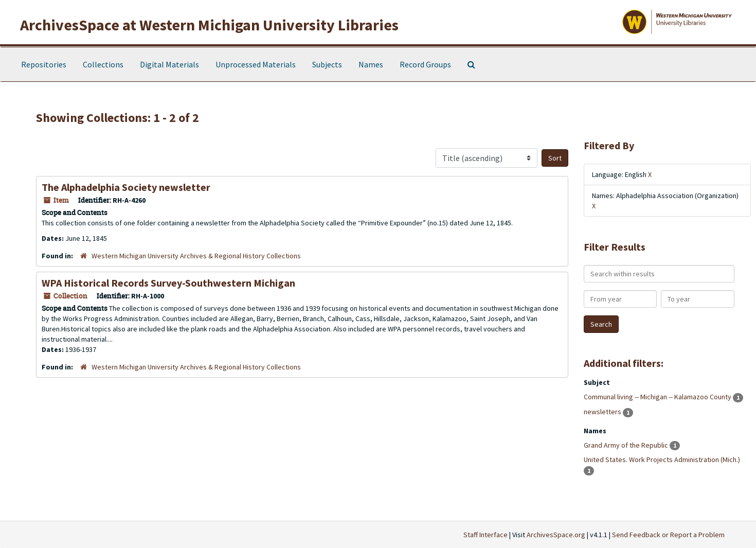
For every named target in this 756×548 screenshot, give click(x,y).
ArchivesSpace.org (556, 535)
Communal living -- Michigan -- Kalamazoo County (658, 397)
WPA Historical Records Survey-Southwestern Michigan (168, 283)
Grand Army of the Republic (627, 445)
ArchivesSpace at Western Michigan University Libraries (209, 25)
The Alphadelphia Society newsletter (126, 187)
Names (371, 64)
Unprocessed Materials (256, 64)
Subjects (327, 64)
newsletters (603, 412)
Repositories (44, 64)
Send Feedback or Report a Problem (668, 535)
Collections (103, 64)
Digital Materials (169, 64)
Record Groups (425, 64)
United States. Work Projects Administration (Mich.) (662, 459)
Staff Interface (485, 535)
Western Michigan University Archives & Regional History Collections (196, 256)
